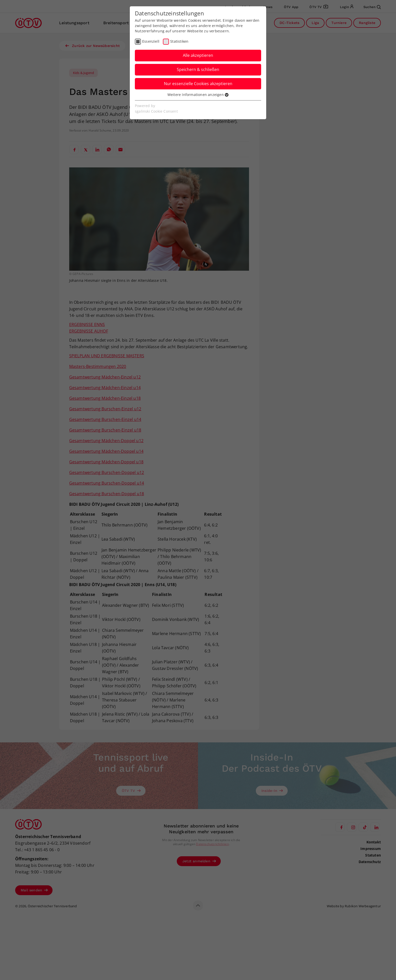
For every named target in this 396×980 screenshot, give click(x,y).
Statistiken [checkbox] (179, 41)
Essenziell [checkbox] (151, 41)
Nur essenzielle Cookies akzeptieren (198, 84)
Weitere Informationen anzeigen (198, 95)
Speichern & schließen (198, 69)
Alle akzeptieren (198, 55)
